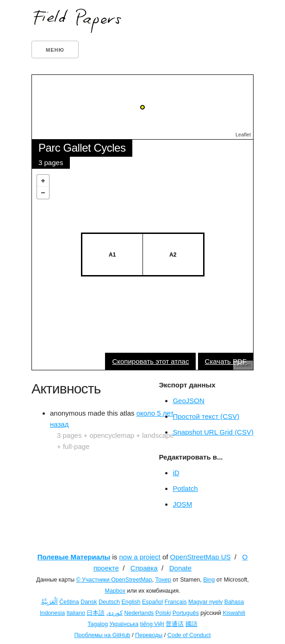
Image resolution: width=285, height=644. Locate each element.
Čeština (69, 602)
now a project (140, 557)
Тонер (163, 580)
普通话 (175, 624)
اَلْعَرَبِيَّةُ (50, 602)
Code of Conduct (189, 635)
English (131, 602)
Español (152, 602)
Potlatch (185, 488)
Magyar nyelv (205, 602)
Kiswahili (234, 613)
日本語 (96, 613)
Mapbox (115, 591)
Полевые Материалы (74, 557)
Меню (55, 50)
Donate (180, 568)
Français (176, 602)
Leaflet (243, 135)
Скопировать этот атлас (150, 361)
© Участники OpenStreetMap (114, 580)
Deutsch (109, 602)
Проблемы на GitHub (102, 635)
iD (176, 473)
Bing (209, 580)
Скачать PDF (226, 361)
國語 (192, 624)
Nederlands (139, 613)
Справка (144, 568)
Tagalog (98, 624)
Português (186, 613)
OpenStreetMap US (201, 557)
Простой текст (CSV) (206, 416)
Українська (124, 624)
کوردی (115, 613)
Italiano (76, 613)
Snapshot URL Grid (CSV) (213, 432)
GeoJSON (188, 401)
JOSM (182, 504)
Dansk (89, 602)
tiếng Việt (152, 624)
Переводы (149, 635)
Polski (163, 613)
